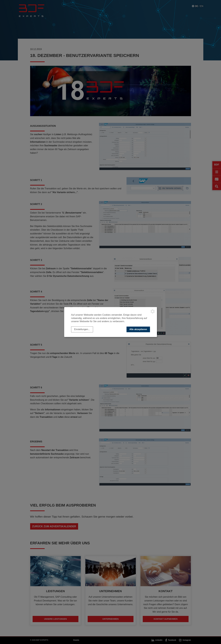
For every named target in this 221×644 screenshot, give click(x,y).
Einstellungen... (82, 329)
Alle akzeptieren (138, 329)
